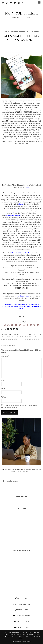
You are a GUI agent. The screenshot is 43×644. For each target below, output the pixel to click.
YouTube (22, 627)
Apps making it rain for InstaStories (22, 38)
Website (4, 397)
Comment (5, 356)
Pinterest (21, 622)
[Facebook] (15, 3)
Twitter (22, 598)
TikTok (21, 610)
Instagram (21, 604)
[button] (40, 3)
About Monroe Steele (12, 635)
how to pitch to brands (22, 296)
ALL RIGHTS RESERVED (31, 633)
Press (38, 635)
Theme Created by (21, 641)
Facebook (21, 616)
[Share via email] (8, 329)
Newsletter (9, 636)
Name (4, 381)
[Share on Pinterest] (17, 329)
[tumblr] (27, 325)
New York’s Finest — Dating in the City (32, 337)
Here (27, 187)
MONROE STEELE (22, 13)
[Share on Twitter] (14, 329)
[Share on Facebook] (11, 329)
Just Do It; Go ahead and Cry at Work (11, 337)
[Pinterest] (12, 325)
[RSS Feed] (23, 3)
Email (4, 389)
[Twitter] (3, 3)
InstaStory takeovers (11, 211)
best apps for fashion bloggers (27, 32)
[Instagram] (7, 3)
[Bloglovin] (24, 325)
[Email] (38, 325)
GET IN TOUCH (28, 635)
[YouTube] (11, 3)
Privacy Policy (22, 636)
